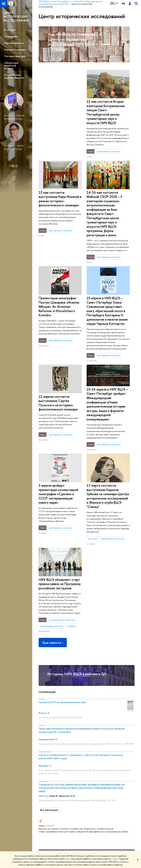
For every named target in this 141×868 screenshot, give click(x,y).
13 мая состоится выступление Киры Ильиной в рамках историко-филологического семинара (108, 108)
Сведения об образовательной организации (47, 767)
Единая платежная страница (44, 843)
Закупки (42, 808)
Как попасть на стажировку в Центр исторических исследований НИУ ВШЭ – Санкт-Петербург (80, 42)
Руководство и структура (45, 776)
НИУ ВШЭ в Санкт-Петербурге (53, 747)
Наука (81, 760)
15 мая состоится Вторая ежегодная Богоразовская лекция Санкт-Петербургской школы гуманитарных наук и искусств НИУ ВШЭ (58, 112)
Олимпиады (63, 799)
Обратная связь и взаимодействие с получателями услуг (66, 840)
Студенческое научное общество (14, 76)
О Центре (10, 30)
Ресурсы (102, 760)
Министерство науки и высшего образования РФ (123, 771)
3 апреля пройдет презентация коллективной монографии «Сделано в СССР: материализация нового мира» (58, 387)
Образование (67, 760)
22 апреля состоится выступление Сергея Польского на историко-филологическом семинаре (106, 301)
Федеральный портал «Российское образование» (122, 794)
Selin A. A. (43, 689)
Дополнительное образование (66, 824)
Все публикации (50, 703)
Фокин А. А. (44, 606)
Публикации (102, 768)
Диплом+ (62, 818)
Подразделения (46, 782)
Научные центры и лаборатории (85, 773)
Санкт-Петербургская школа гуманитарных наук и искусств (99, 747)
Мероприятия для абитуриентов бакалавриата (64, 769)
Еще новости (53, 536)
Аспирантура (64, 829)
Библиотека (102, 764)
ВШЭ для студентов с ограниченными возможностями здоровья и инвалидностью (46, 820)
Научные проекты (14, 43)
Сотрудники (11, 36)
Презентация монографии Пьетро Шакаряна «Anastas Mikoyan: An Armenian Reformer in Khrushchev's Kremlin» (59, 201)
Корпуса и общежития (44, 803)
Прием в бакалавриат (64, 805)
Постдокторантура (14, 56)
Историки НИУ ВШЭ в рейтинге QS (77, 567)
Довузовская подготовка (64, 793)
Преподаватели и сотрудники (46, 788)
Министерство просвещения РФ (122, 782)
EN (117, 3)
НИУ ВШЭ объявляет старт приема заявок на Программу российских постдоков (108, 471)
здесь (67, 859)
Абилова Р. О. (45, 659)
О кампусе (46, 760)
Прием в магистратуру (64, 812)
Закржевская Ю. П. (48, 632)
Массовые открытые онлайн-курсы (122, 806)
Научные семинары (14, 50)
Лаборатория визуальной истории (11, 65)
